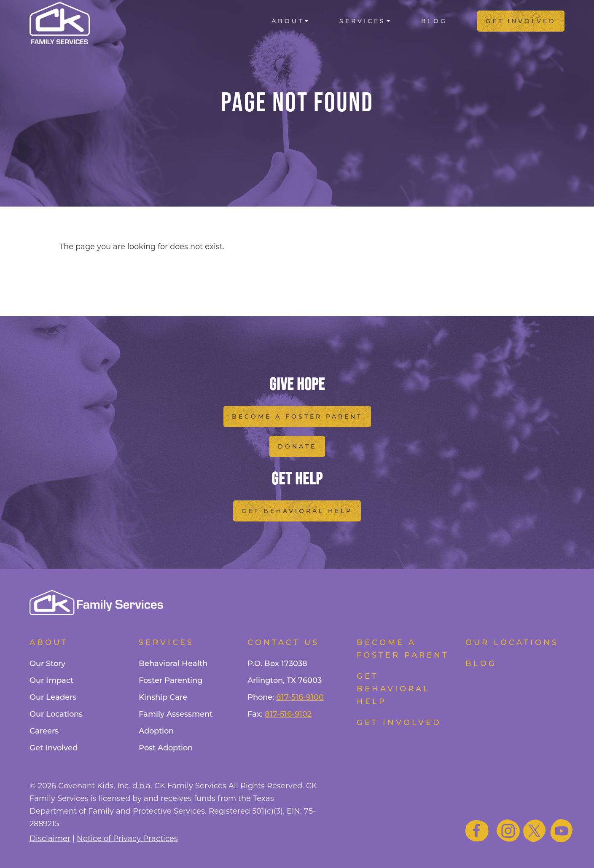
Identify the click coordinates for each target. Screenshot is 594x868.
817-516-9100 (300, 697)
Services (363, 21)
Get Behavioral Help (297, 511)
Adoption (156, 731)
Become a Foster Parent (297, 417)
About (288, 21)
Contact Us (283, 642)
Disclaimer (50, 838)
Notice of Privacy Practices (127, 838)
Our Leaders (53, 697)
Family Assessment (176, 714)
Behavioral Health (173, 664)
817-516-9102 (288, 714)
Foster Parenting (171, 680)
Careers (44, 731)
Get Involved (521, 21)
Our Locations (56, 714)
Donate (297, 446)
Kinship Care (163, 697)
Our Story (47, 664)
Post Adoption (166, 748)
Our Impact (51, 680)
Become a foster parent (403, 649)
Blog (434, 21)
